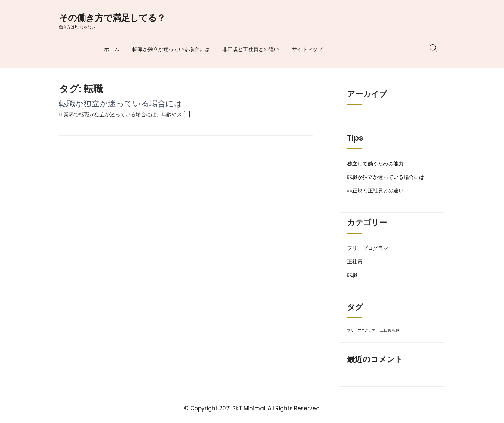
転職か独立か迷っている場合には (171, 49)
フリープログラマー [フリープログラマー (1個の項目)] (363, 330)
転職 (352, 275)
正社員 (355, 262)
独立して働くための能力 (375, 164)
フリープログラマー (370, 248)
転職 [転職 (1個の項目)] (396, 330)
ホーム (112, 49)
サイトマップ (307, 49)
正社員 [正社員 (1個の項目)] (386, 330)
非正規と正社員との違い (251, 49)
